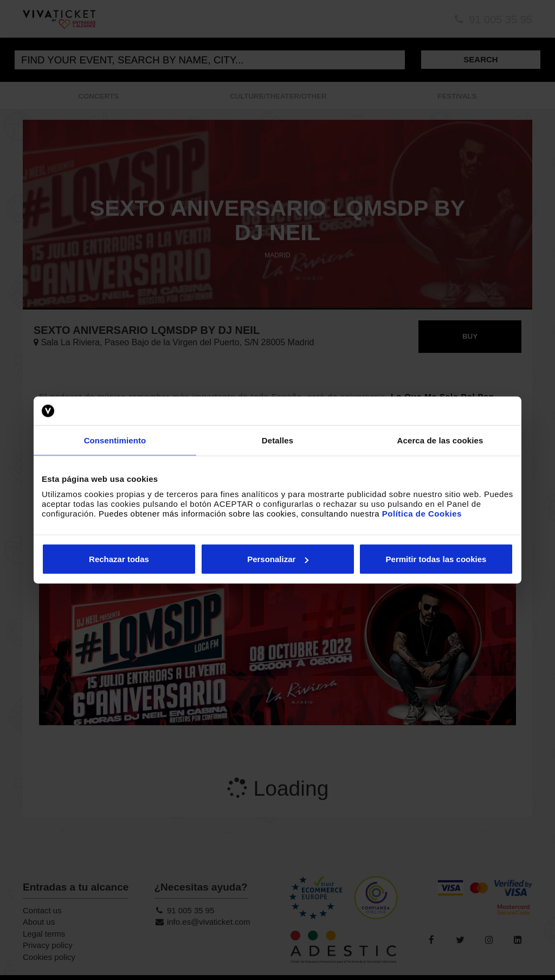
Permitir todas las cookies (436, 559)
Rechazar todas (119, 559)
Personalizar (278, 559)
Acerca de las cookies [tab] (440, 440)
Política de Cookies (422, 514)
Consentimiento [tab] (115, 440)
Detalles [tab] (277, 440)
